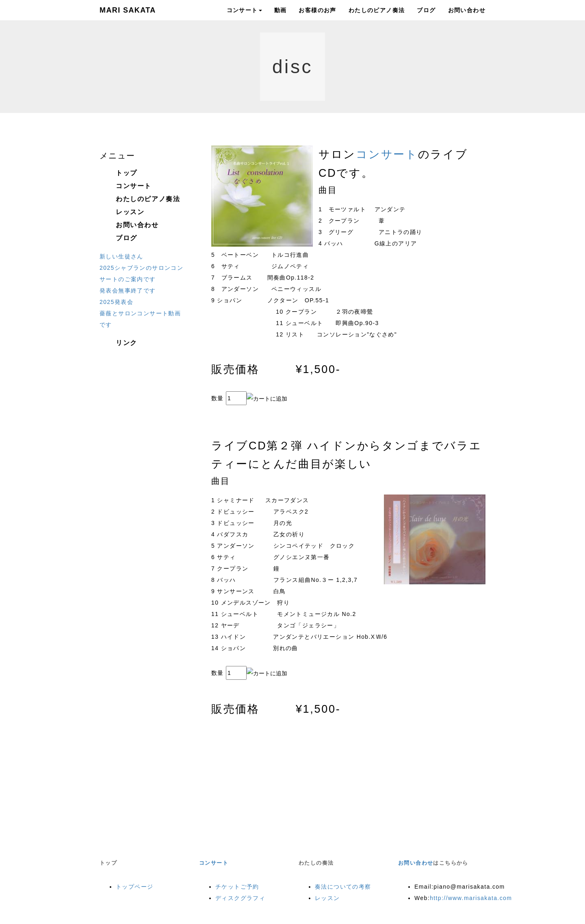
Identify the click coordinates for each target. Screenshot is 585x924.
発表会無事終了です (128, 291)
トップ (127, 173)
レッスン (130, 212)
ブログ (426, 10)
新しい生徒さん (121, 256)
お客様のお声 (317, 10)
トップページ (134, 887)
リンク (127, 343)
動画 (281, 10)
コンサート (244, 10)
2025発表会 (116, 302)
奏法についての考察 (343, 887)
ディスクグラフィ (240, 898)
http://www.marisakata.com (471, 898)
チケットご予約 (237, 887)
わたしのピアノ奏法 (377, 10)
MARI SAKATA (128, 10)
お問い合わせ (467, 10)
